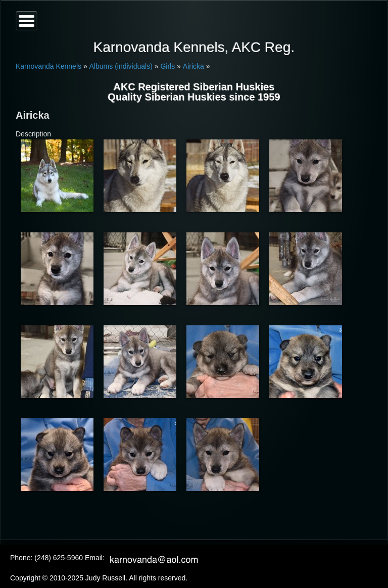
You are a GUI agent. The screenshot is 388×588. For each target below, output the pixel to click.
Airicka (193, 66)
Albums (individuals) (121, 66)
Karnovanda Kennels (48, 66)
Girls (167, 66)
